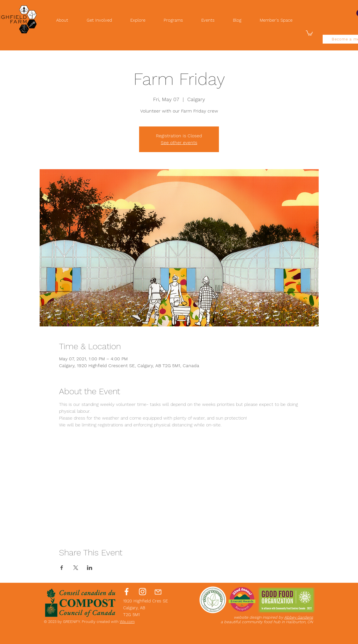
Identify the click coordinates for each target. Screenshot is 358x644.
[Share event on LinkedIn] (90, 568)
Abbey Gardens (299, 617)
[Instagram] (143, 592)
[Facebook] (127, 592)
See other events (179, 143)
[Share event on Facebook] (62, 568)
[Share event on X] (76, 568)
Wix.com (127, 622)
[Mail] (158, 592)
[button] (309, 33)
